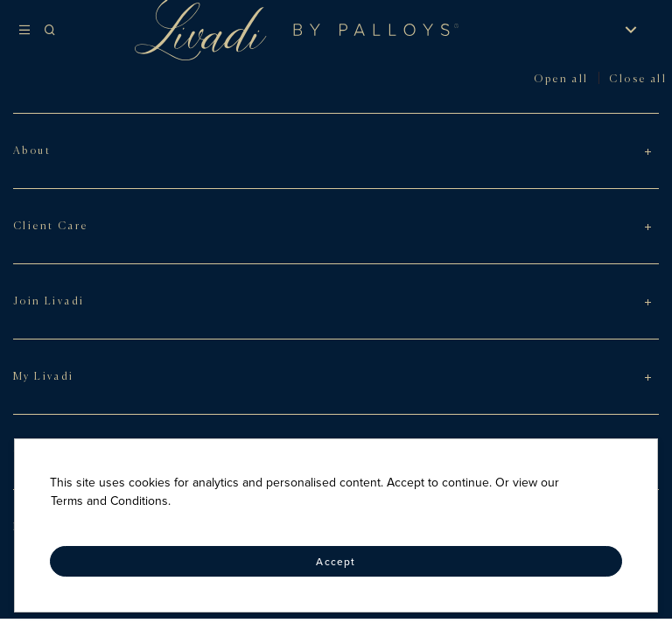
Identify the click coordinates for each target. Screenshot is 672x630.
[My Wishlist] (598, 30)
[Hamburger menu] (28, 30)
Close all (638, 80)
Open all (561, 80)
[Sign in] (575, 30)
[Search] (64, 30)
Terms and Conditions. (111, 501)
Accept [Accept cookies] (336, 562)
